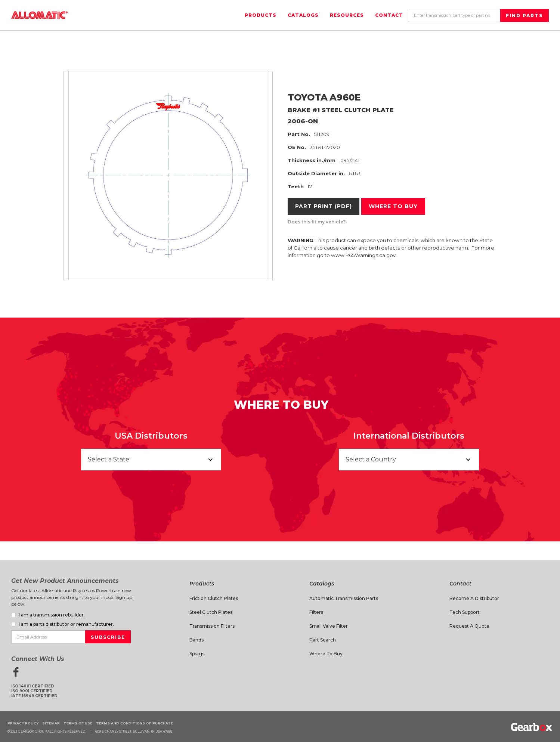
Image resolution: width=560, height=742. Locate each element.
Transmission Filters (212, 626)
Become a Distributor (474, 598)
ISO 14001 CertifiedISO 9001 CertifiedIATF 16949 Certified (34, 691)
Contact (389, 15)
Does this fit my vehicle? (317, 222)
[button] (151, 460)
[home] (39, 15)
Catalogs (303, 15)
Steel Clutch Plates (211, 612)
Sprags (197, 654)
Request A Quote (469, 626)
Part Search (323, 640)
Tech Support (465, 612)
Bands (197, 640)
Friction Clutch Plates (214, 598)
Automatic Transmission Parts (344, 598)
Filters (316, 612)
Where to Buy (326, 654)
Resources (347, 15)
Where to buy (393, 206)
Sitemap (51, 723)
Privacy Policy (23, 723)
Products (261, 15)
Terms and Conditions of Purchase (134, 723)
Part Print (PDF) (324, 206)
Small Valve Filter (329, 626)
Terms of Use (78, 723)
